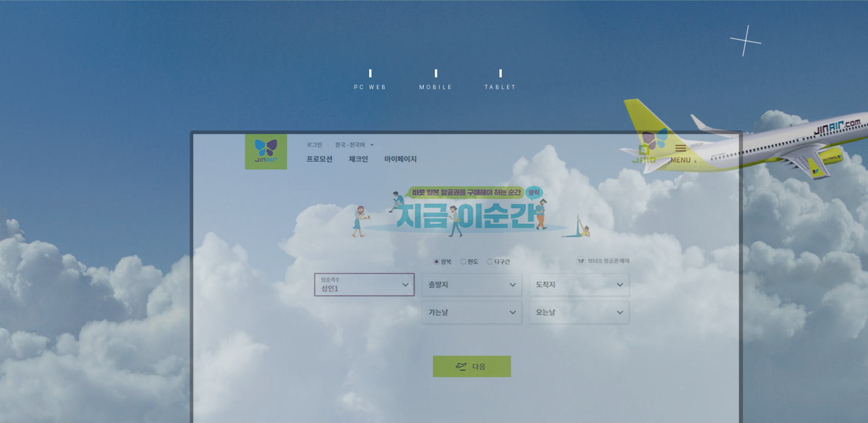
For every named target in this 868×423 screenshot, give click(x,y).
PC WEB (371, 93)
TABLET (501, 93)
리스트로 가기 (757, 48)
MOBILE (436, 93)
